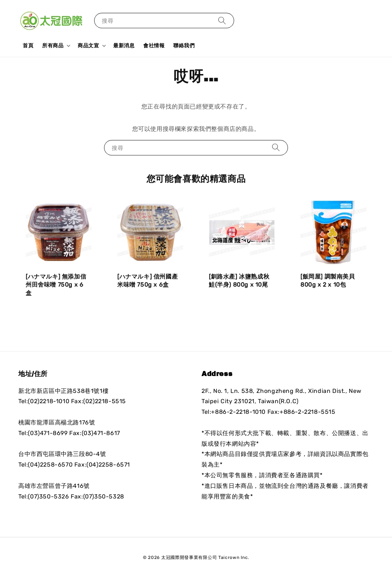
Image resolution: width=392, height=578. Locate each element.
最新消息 (124, 45)
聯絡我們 (184, 45)
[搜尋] (222, 20)
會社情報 (154, 45)
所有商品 (53, 45)
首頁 (28, 45)
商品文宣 (88, 45)
